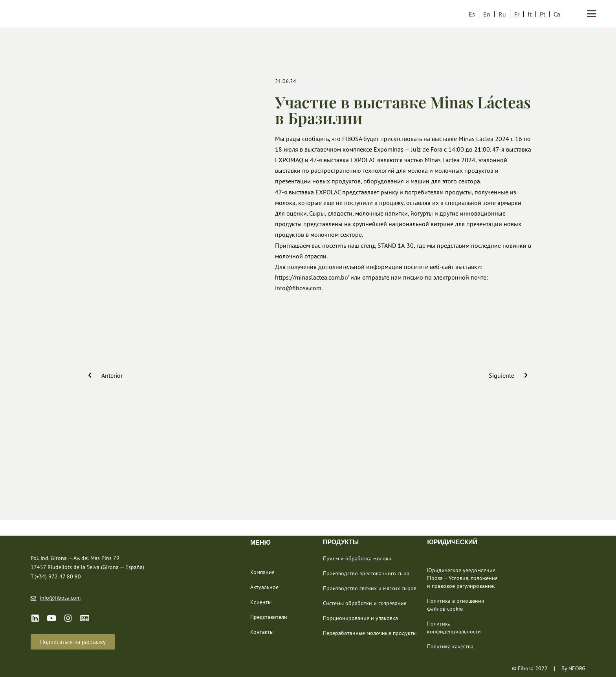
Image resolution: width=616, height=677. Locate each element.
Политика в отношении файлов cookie (456, 605)
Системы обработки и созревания (365, 603)
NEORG (577, 668)
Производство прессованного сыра (366, 573)
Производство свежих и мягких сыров (370, 588)
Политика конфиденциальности (454, 628)
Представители (269, 617)
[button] (73, 642)
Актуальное (264, 587)
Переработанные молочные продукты (370, 633)
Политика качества (450, 646)
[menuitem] (472, 14)
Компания (262, 572)
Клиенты (261, 602)
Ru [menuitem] (502, 14)
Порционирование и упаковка (360, 618)
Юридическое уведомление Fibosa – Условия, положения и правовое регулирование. (462, 578)
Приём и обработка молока (357, 558)
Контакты (262, 632)
